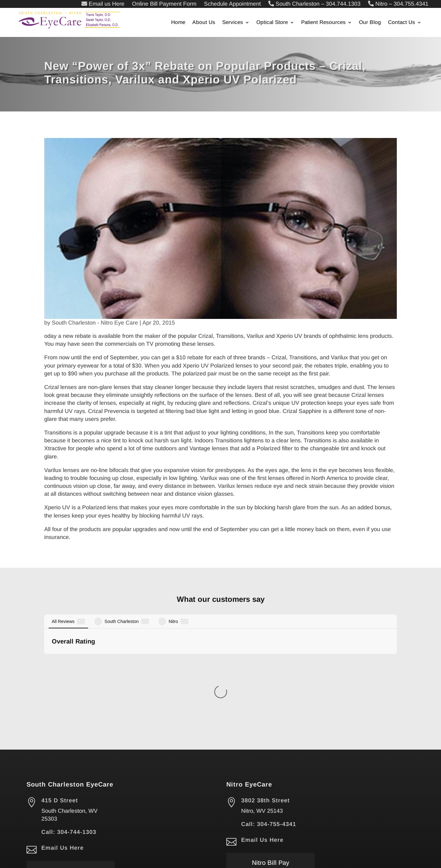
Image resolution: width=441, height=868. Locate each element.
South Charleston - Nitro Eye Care (95, 323)
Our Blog (370, 23)
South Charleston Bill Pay (71, 747)
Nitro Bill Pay (271, 734)
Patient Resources (323, 23)
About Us (204, 23)
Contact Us (402, 23)
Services (233, 23)
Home (178, 23)
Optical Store (272, 23)
